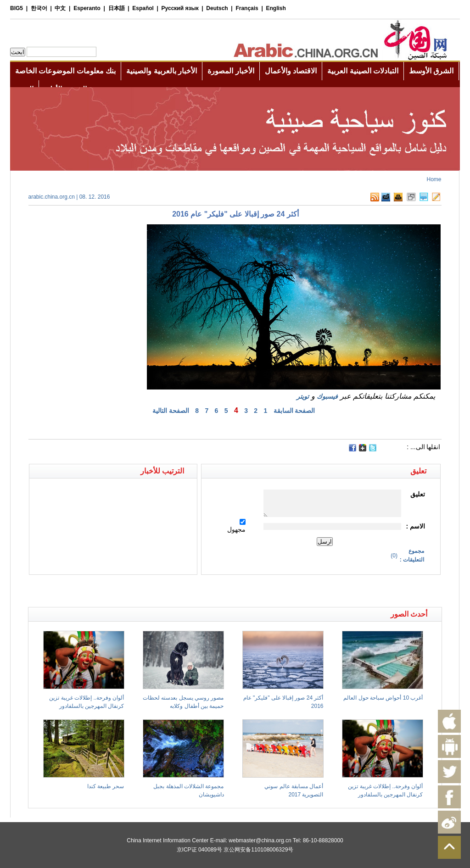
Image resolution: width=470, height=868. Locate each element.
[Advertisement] (132, 591)
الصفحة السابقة (294, 411)
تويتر (303, 396)
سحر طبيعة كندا (106, 786)
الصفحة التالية (171, 411)
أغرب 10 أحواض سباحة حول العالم (383, 698)
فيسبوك (327, 396)
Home (434, 179)
